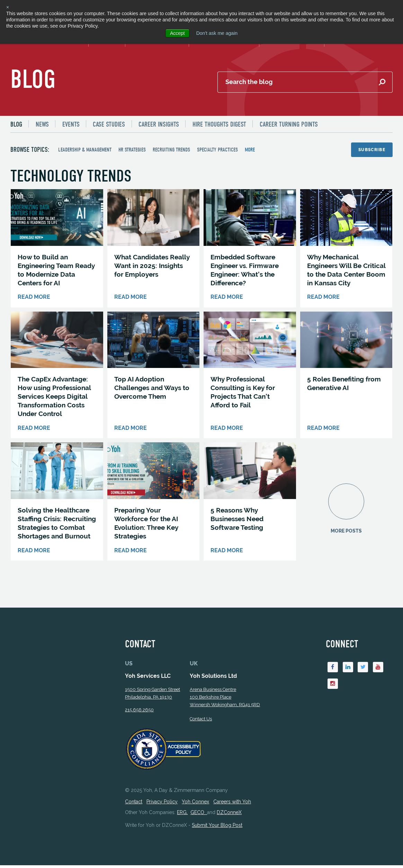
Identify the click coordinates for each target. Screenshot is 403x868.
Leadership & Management (85, 150)
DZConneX (229, 815)
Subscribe (372, 150)
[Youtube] (378, 670)
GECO (199, 815)
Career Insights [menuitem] (159, 125)
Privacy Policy (162, 804)
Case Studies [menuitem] (109, 125)
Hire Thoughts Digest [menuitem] (220, 125)
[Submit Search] (382, 82)
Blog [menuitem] (16, 125)
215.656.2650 (139, 713)
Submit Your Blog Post (217, 828)
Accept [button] (177, 33)
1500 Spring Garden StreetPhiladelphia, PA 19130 (153, 696)
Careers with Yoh (232, 804)
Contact (134, 804)
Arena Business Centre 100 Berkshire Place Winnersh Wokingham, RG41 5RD (225, 700)
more (250, 150)
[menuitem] (19, 124)
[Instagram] (333, 687)
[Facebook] (333, 670)
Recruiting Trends (171, 150)
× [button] (8, 7)
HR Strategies (132, 150)
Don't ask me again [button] (217, 33)
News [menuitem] (42, 125)
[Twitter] (363, 670)
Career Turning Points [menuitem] (289, 125)
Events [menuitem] (71, 125)
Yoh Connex (195, 804)
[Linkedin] (348, 670)
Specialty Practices (217, 150)
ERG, (182, 815)
